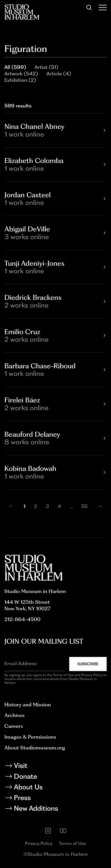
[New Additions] (56, 809)
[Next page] (100, 506)
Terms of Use (72, 843)
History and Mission (28, 705)
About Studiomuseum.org (35, 748)
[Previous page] (11, 506)
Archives (14, 715)
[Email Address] (35, 663)
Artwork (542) (21, 74)
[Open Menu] (103, 8)
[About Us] (56, 788)
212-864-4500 (22, 619)
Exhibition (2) (20, 80)
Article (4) (59, 74)
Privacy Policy (39, 843)
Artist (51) (46, 67)
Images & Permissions (30, 737)
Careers (14, 726)
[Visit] (56, 767)
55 (84, 506)
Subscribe (88, 664)
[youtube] (63, 831)
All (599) (15, 67)
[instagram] (48, 831)
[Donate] (56, 777)
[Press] (56, 799)
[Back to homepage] (22, 12)
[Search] (89, 8)
